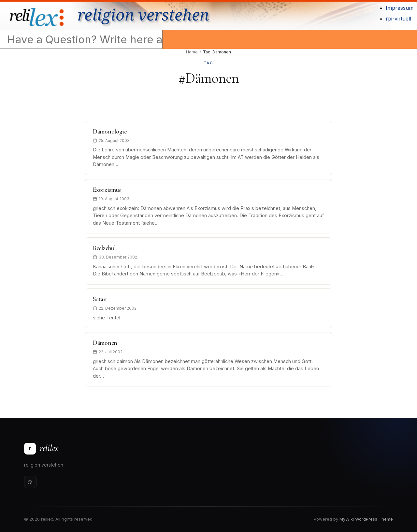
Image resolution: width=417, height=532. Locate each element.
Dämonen (105, 343)
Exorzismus (107, 190)
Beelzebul (104, 248)
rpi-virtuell (398, 19)
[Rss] (30, 482)
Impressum (400, 8)
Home (192, 52)
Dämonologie (110, 132)
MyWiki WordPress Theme (366, 519)
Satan (100, 299)
